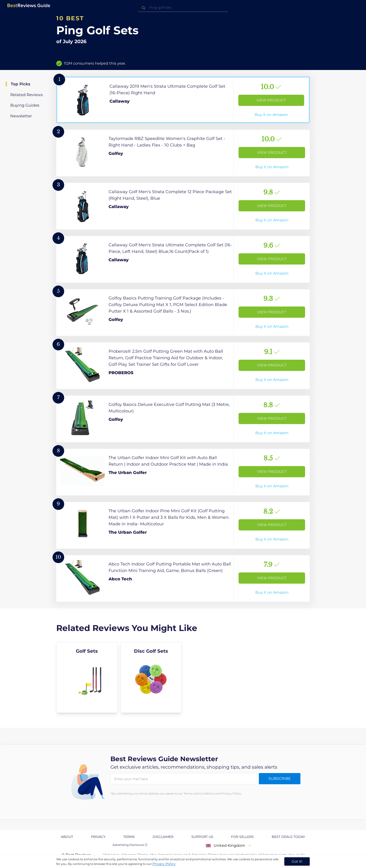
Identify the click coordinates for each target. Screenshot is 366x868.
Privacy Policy (164, 864)
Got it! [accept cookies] (297, 861)
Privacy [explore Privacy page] (98, 837)
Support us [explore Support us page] (202, 837)
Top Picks (21, 84)
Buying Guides (25, 105)
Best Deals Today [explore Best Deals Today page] (288, 837)
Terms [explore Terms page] (129, 837)
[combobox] (183, 8)
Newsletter (21, 116)
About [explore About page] (67, 837)
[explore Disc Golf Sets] (151, 677)
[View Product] (183, 100)
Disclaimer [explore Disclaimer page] (163, 837)
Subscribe (280, 779)
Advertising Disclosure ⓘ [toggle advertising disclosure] (130, 845)
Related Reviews (26, 95)
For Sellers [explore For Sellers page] (242, 837)
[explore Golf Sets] (87, 677)
